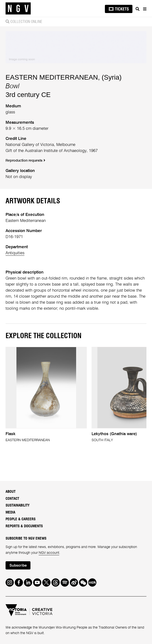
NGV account (49, 553)
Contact (12, 499)
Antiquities (15, 253)
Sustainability (18, 505)
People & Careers (21, 519)
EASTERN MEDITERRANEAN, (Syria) (64, 77)
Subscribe (18, 566)
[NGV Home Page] (18, 9)
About (11, 492)
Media (10, 512)
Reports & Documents (24, 526)
